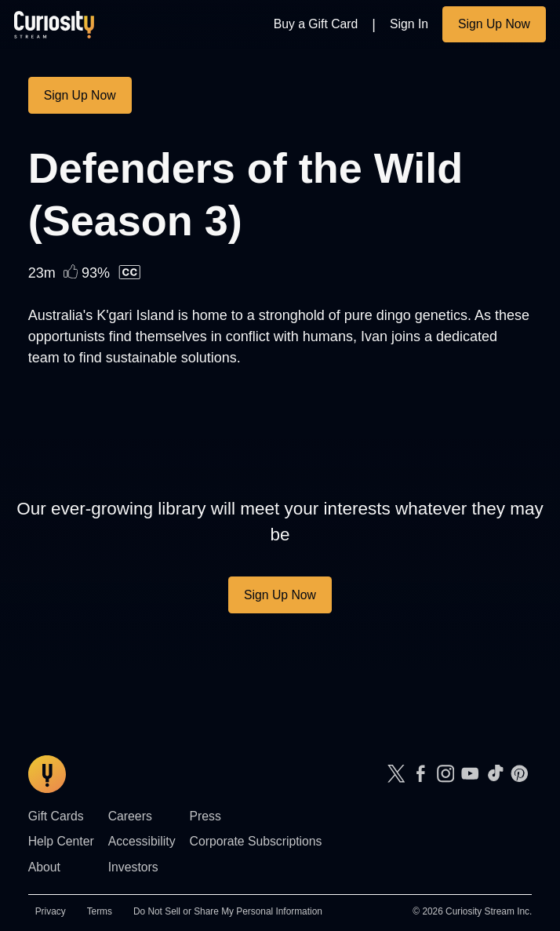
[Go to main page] (55, 24)
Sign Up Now (494, 24)
